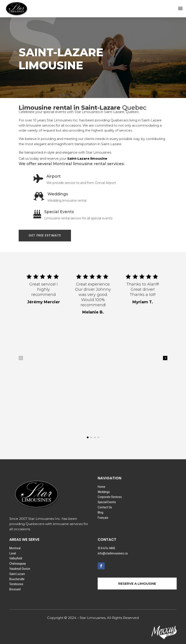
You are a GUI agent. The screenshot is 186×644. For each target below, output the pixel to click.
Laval (13, 553)
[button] (88, 437)
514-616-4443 (106, 548)
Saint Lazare (17, 574)
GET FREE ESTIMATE (45, 235)
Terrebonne (16, 584)
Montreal (15, 548)
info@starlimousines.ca (113, 553)
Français (103, 518)
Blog (100, 512)
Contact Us (105, 507)
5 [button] (165, 358)
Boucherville (17, 579)
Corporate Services (110, 497)
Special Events (107, 502)
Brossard (15, 589)
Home (101, 487)
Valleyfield (16, 558)
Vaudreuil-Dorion (20, 569)
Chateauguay (18, 564)
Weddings (104, 492)
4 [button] (21, 358)
